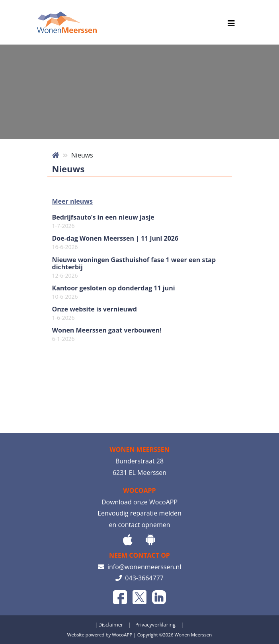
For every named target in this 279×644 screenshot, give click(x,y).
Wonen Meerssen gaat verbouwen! (107, 335)
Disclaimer (111, 625)
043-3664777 (139, 578)
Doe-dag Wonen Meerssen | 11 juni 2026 (115, 243)
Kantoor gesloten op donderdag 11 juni (114, 292)
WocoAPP (122, 635)
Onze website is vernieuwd (95, 313)
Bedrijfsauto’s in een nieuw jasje (103, 222)
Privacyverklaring (155, 625)
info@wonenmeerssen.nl (140, 567)
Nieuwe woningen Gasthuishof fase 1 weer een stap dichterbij (134, 268)
